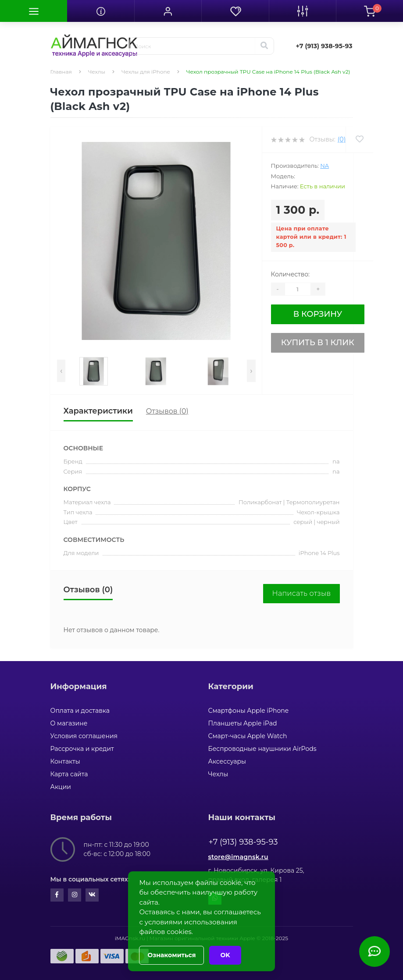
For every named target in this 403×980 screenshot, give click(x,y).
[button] (168, 11)
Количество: (291, 274)
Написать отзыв (301, 593)
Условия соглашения (84, 736)
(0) (342, 139)
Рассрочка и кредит (82, 749)
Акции (61, 787)
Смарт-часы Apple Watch (248, 736)
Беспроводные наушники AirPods (262, 749)
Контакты (65, 761)
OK (225, 955)
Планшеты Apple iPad (243, 723)
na (325, 166)
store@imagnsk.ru (238, 857)
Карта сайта (69, 774)
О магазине (69, 723)
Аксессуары (227, 761)
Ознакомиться (171, 955)
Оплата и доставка (80, 711)
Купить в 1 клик (318, 343)
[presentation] (61, 371)
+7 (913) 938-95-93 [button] (243, 842)
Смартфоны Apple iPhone (249, 711)
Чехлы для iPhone (146, 72)
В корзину (318, 314)
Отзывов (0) (167, 411)
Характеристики (98, 411)
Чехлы (97, 72)
